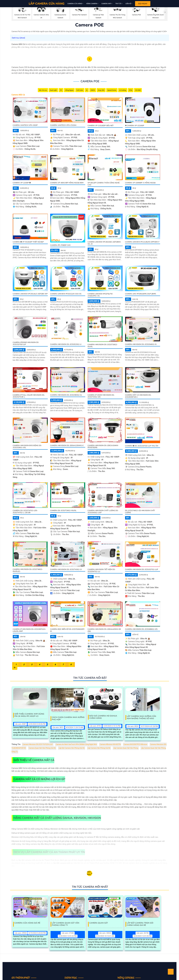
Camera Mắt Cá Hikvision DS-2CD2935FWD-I (138, 396)
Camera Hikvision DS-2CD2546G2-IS (141, 344)
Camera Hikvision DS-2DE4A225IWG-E (67, 445)
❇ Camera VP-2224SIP (135, 126)
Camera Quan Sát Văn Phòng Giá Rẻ (42, 748)
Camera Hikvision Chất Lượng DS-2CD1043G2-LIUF (103, 512)
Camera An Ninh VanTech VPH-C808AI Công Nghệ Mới (76, 744)
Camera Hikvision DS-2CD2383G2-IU (66, 395)
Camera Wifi (106, 4)
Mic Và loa (43, 90)
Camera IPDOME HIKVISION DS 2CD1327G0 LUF (26, 343)
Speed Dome (112, 90)
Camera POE (90, 81)
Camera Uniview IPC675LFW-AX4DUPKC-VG (100, 295)
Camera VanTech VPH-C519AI (63, 125)
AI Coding (123, 90)
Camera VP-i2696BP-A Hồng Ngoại (140, 183)
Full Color (80, 90)
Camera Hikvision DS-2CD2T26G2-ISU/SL (103, 346)
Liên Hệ (128, 4)
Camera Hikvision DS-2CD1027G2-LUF (142, 569)
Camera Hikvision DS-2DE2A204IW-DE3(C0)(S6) (103, 447)
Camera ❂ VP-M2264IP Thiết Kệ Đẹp (28, 242)
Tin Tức (118, 4)
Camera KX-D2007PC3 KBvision (135, 744)
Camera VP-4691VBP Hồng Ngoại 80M (67, 183)
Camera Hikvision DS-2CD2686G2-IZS (141, 629)
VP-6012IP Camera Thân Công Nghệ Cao (104, 184)
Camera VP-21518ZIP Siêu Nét (101, 126)
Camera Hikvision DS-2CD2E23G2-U (66, 344)
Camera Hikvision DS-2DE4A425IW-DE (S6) (104, 630)
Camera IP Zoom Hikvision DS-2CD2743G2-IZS (101, 396)
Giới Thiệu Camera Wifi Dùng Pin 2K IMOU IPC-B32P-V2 (29, 715)
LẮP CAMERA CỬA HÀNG (47, 4)
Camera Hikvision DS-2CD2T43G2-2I (66, 569)
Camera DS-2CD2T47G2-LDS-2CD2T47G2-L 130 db (25, 512)
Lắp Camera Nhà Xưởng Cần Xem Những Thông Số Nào (141, 717)
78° (61, 90)
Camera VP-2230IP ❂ (22, 183)
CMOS (93, 90)
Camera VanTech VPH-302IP (25, 125)
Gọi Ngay (143, 4)
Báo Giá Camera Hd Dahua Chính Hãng (103, 717)
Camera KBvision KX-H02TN (110, 744)
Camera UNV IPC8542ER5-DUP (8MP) (141, 294)
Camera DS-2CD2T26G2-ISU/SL (63, 511)
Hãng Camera (92, 4)
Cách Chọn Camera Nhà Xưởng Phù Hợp (68, 719)
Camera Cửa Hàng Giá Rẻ (27, 923)
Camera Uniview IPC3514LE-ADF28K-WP (30, 294)
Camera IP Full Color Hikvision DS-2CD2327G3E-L (29, 396)
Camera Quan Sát (99, 923)
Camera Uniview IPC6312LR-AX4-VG (66, 294)
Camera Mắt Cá (18, 95)
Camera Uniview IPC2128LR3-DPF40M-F (142, 242)
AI (87, 90)
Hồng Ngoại (69, 90)
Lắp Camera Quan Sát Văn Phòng (126, 748)
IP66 (131, 90)
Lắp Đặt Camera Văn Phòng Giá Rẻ (72, 748)
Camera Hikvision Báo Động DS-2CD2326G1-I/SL (27, 447)
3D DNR (138, 90)
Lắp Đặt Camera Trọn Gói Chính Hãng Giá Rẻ (140, 924)
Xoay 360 (101, 90)
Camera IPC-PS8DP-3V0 (60, 245)
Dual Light (53, 90)
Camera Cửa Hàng (75, 4)
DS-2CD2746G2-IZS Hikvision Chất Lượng (140, 512)
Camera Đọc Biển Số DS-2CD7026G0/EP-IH (68, 630)
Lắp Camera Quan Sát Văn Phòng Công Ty (66, 924)
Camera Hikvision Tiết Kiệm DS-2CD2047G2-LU (102, 570)
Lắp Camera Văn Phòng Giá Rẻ (99, 748)
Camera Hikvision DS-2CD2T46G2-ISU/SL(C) (28, 570)
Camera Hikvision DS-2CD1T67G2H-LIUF (38, 744)
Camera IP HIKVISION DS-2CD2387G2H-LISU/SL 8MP (29, 630)
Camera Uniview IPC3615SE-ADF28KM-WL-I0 (104, 243)
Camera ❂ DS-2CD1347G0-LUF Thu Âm (142, 446)
